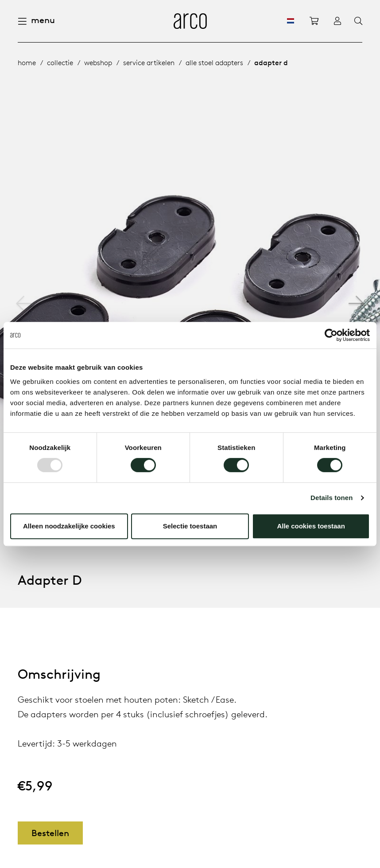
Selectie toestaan (190, 526)
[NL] (291, 21)
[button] (356, 304)
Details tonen (332, 498)
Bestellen (50, 833)
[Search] (358, 21)
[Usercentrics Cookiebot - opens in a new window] (331, 335)
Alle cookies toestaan (311, 526)
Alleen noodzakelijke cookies (69, 526)
